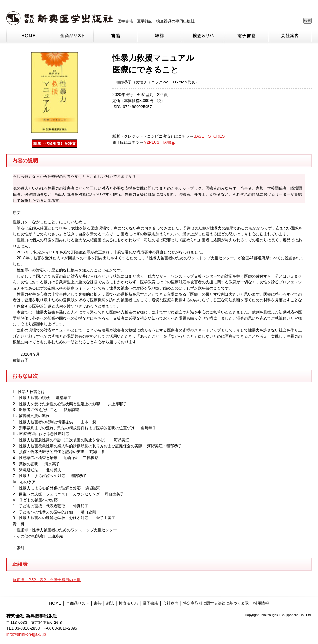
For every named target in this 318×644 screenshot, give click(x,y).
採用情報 (261, 603)
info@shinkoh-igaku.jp (26, 634)
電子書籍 (150, 603)
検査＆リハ (128, 603)
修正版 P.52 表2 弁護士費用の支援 (47, 580)
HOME (55, 603)
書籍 (98, 603)
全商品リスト (78, 603)
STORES (216, 136)
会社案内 (171, 603)
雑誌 (110, 603)
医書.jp (169, 142)
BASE (199, 136)
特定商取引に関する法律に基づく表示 (216, 603)
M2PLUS (151, 142)
